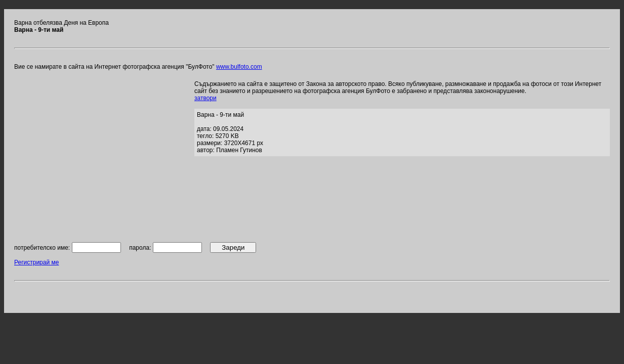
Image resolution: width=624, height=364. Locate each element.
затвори (205, 98)
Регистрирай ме (36, 262)
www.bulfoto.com (239, 67)
